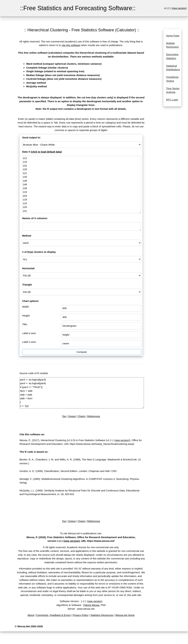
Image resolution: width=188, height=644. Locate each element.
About (31, 615)
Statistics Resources (102, 615)
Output (72, 416)
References (94, 416)
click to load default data (46, 152)
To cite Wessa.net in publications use (81, 533)
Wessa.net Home (125, 615)
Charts (81, 416)
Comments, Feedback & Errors (53, 615)
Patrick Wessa (91, 605)
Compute (82, 352)
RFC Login (172, 100)
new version (179, 8)
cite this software (71, 45)
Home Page (173, 36)
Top (64, 416)
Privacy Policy (80, 615)
